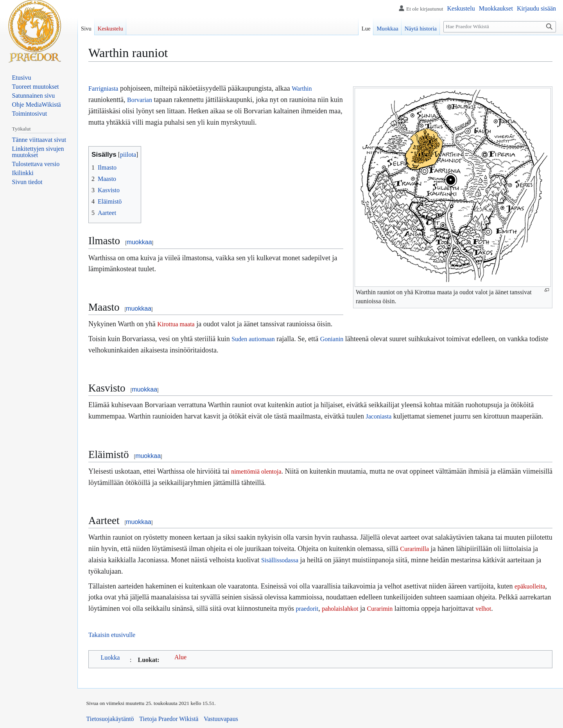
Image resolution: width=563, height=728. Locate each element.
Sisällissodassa (280, 560)
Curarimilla (414, 549)
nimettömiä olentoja (256, 471)
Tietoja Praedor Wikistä (169, 719)
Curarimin (380, 609)
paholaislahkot (340, 609)
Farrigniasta (103, 89)
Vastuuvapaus (221, 719)
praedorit (307, 609)
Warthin (302, 89)
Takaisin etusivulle (112, 635)
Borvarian (140, 100)
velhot (483, 609)
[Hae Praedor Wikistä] (500, 27)
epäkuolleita (530, 586)
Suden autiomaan (253, 339)
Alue (180, 657)
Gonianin (332, 339)
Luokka (110, 657)
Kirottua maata (176, 324)
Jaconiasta (379, 416)
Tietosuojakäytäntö (110, 719)
